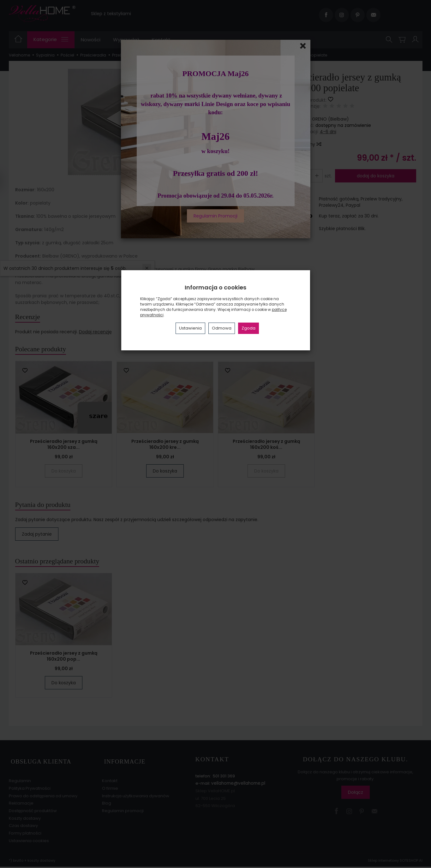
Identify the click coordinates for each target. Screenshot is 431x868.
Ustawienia (190, 328)
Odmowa (222, 328)
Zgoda (248, 328)
